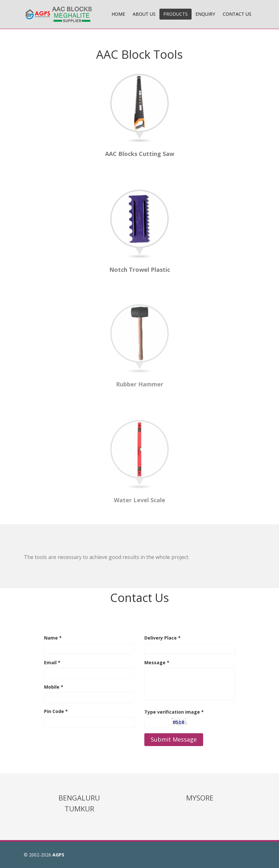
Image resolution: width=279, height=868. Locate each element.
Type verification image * (174, 712)
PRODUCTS (175, 14)
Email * (52, 662)
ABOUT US (144, 14)
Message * (157, 662)
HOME (118, 14)
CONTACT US (237, 14)
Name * (53, 638)
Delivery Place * (162, 638)
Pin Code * (56, 711)
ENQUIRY (205, 14)
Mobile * (54, 687)
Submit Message (174, 739)
